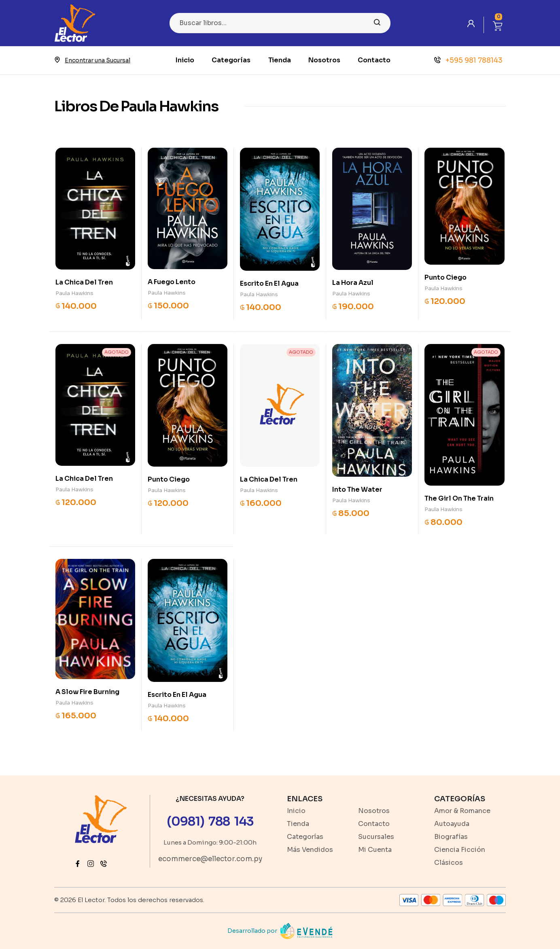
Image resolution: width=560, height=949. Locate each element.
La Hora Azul (353, 283)
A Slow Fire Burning (87, 692)
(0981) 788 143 (210, 822)
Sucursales (376, 837)
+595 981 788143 (468, 61)
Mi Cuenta (375, 850)
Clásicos (449, 863)
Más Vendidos (310, 850)
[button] (498, 25)
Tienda (280, 60)
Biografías (451, 837)
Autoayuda (452, 824)
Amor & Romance (462, 811)
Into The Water (357, 489)
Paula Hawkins (74, 293)
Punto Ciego (445, 277)
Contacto (374, 60)
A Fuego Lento (172, 282)
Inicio (185, 60)
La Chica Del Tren (84, 282)
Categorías (231, 60)
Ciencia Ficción (460, 850)
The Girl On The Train (459, 498)
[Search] (280, 23)
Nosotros (324, 60)
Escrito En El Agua (269, 283)
